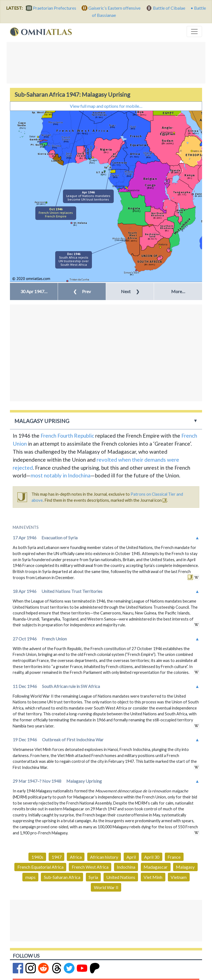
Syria (93, 877)
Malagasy (185, 867)
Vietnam (179, 877)
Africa (76, 857)
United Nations (121, 877)
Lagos (94, 160)
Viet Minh (153, 877)
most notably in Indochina (61, 475)
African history (104, 857)
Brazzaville (118, 186)
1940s (37, 857)
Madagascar (156, 867)
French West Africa (90, 867)
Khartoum (167, 132)
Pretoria (163, 244)
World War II (106, 887)
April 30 (152, 857)
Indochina (126, 867)
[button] (34, 291)
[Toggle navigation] (194, 31)
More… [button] (178, 291)
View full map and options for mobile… (106, 106)
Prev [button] (82, 291)
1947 (57, 857)
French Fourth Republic (67, 436)
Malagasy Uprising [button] (42, 421)
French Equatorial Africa (40, 867)
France (174, 857)
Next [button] (130, 291)
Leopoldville (133, 190)
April (131, 857)
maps (31, 877)
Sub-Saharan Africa (62, 877)
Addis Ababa (200, 151)
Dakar (32, 136)
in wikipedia (197, 577)
